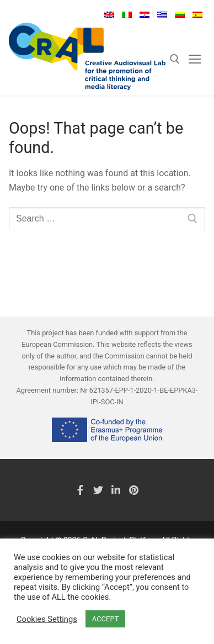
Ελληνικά (162, 15)
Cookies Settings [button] (47, 619)
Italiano (127, 15)
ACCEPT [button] (106, 619)
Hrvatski (145, 15)
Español (197, 15)
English (109, 15)
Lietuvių (180, 15)
